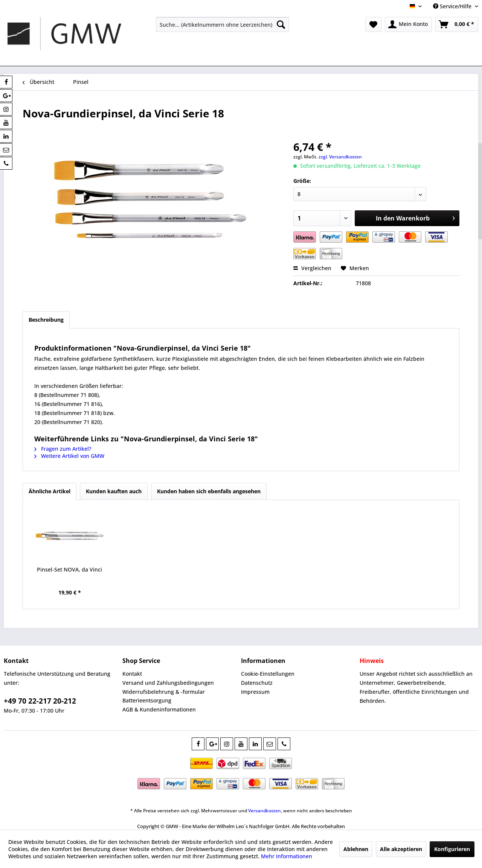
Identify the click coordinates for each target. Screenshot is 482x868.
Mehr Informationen (287, 856)
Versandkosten (265, 811)
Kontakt (132, 674)
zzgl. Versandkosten (340, 157)
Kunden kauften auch (114, 491)
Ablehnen (356, 849)
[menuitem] (222, 24)
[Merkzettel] (373, 24)
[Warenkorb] (457, 24)
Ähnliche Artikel (50, 491)
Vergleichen (312, 268)
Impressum (255, 692)
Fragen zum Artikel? (63, 449)
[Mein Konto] (408, 24)
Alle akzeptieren (401, 849)
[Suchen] (281, 24)
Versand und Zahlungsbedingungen (168, 683)
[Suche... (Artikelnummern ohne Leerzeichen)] (222, 24)
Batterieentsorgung (147, 700)
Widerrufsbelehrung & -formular (164, 692)
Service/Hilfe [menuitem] (453, 6)
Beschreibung (46, 320)
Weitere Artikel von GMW (69, 456)
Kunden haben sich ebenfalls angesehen (209, 491)
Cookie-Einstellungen (268, 674)
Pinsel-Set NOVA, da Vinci (69, 569)
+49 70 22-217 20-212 (40, 701)
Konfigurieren (452, 849)
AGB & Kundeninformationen (159, 709)
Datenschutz (257, 683)
